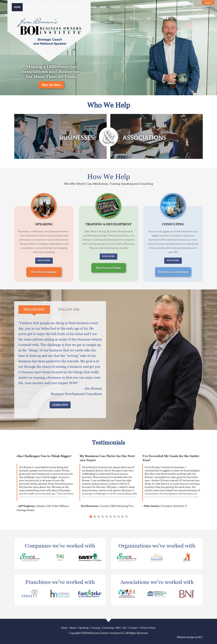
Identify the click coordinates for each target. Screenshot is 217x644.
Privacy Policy (148, 628)
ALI (125, 628)
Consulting (108, 628)
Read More (44, 260)
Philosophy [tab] (34, 309)
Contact (134, 628)
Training (95, 628)
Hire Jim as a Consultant (173, 272)
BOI (119, 628)
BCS (200, 637)
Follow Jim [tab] (69, 309)
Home (64, 628)
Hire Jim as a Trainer (109, 268)
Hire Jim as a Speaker (44, 272)
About (73, 628)
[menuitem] (17, 7)
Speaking (84, 628)
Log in (208, 2)
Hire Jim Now (51, 85)
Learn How (60, 405)
